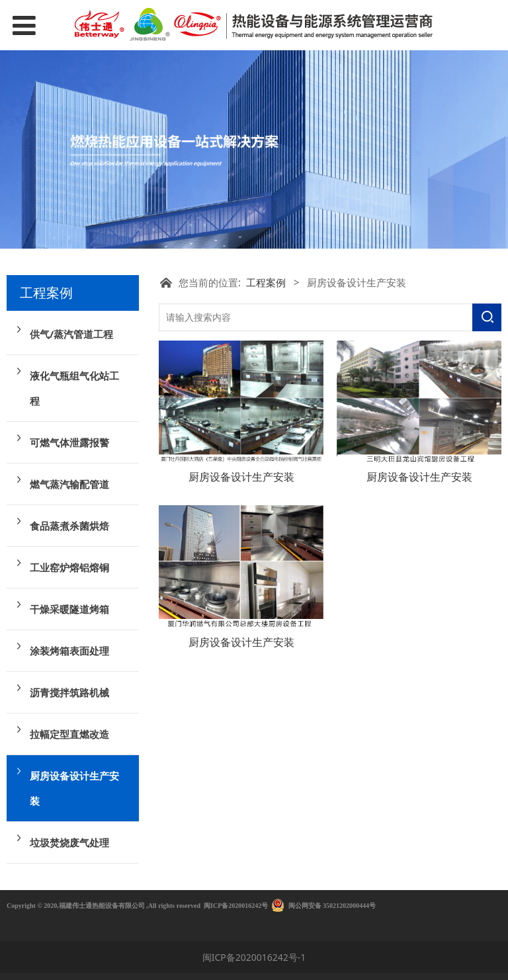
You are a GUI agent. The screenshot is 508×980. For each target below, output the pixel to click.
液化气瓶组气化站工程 (74, 388)
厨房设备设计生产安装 (74, 788)
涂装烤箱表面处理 (69, 651)
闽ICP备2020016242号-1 (254, 957)
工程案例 (266, 283)
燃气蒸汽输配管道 (69, 484)
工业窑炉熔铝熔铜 (69, 567)
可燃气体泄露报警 (69, 442)
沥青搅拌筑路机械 (69, 692)
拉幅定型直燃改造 (69, 734)
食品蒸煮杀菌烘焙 (69, 526)
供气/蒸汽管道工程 (71, 334)
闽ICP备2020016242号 (236, 906)
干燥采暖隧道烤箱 (69, 609)
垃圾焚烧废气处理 (69, 842)
